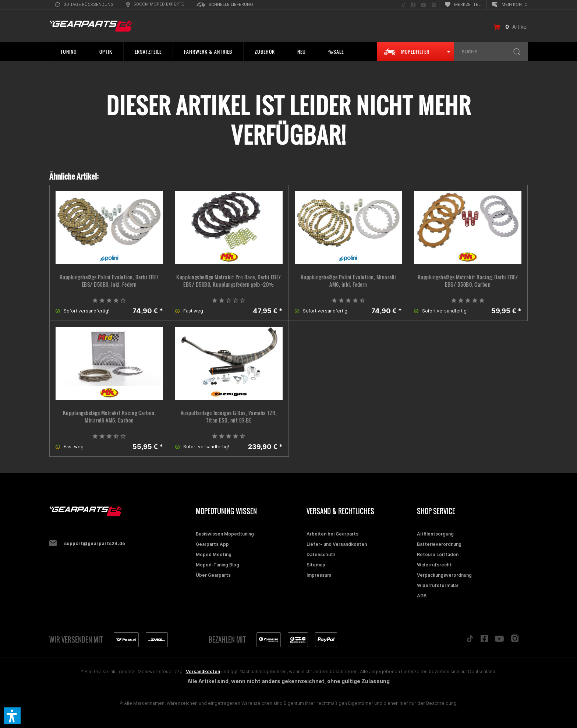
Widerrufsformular (438, 585)
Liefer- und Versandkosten (337, 544)
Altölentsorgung (435, 534)
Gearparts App (212, 544)
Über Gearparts (213, 575)
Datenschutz (321, 554)
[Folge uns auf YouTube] (424, 5)
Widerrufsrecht (434, 565)
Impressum (319, 575)
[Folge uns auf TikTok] (404, 5)
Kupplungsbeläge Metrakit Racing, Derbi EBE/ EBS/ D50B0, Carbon (468, 281)
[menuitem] (84, 5)
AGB (422, 596)
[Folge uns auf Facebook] (413, 5)
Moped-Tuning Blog (217, 565)
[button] (12, 716)
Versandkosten (203, 672)
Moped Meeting (214, 554)
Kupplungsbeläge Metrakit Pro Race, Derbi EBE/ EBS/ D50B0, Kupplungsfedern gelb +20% (229, 281)
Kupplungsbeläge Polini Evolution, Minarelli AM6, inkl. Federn (348, 281)
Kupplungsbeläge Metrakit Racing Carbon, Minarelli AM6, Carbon (109, 417)
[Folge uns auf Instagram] (434, 5)
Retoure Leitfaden (438, 554)
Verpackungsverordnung (444, 575)
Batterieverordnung (439, 544)
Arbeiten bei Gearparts (332, 534)
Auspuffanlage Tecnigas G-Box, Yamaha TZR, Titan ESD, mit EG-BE (229, 417)
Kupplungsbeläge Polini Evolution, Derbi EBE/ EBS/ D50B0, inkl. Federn (109, 281)
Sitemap (316, 565)
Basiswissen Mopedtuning (225, 534)
